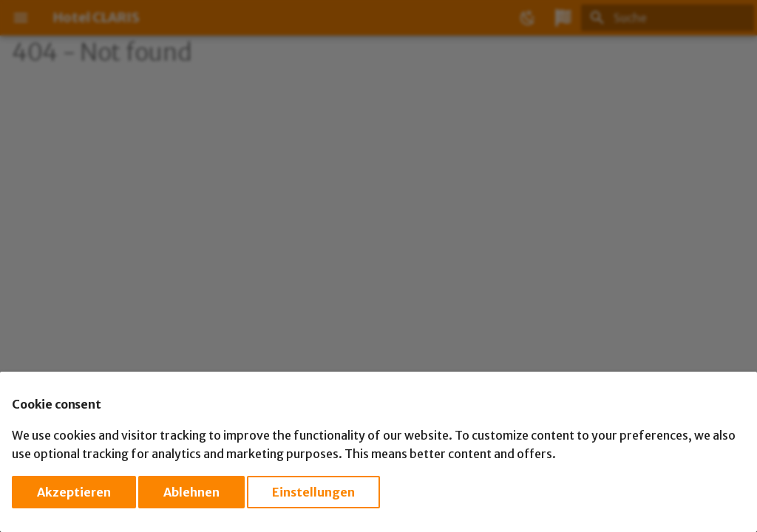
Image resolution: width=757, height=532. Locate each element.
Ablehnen (191, 492)
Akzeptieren (74, 492)
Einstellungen (313, 492)
